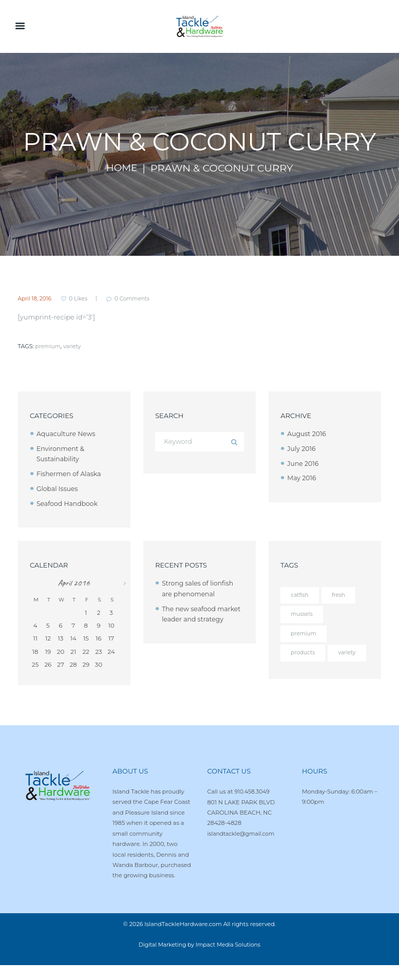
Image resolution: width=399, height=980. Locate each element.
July (302, 448)
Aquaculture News (67, 434)
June (303, 463)
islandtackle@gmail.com (243, 849)
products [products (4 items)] (303, 654)
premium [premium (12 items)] (304, 635)
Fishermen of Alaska (70, 474)
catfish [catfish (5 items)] (300, 595)
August (307, 434)
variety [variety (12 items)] (300, 674)
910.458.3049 (253, 806)
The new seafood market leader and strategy (193, 619)
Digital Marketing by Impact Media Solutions (199, 960)
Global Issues (58, 488)
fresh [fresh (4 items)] (340, 595)
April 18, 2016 (36, 298)
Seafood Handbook (69, 503)
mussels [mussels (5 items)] (302, 615)
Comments (138, 299)
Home (122, 168)
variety (74, 347)
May (302, 478)
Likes (81, 299)
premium (49, 347)
